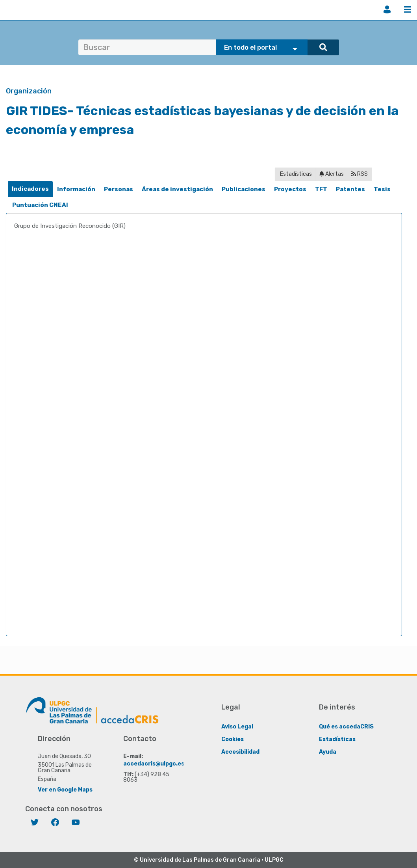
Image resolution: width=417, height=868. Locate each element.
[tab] (30, 189)
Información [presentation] (76, 189)
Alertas (332, 174)
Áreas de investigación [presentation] (177, 189)
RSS (360, 174)
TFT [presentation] (321, 189)
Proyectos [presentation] (290, 189)
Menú (408, 9)
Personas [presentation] (119, 189)
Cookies (233, 739)
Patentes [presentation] (350, 189)
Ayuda (328, 752)
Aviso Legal (237, 727)
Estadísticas (295, 174)
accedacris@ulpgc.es (154, 764)
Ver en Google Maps (65, 790)
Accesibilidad (240, 752)
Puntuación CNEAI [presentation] (40, 205)
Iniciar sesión (387, 9)
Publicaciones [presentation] (244, 189)
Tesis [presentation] (382, 189)
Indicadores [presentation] (30, 189)
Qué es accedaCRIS (346, 727)
